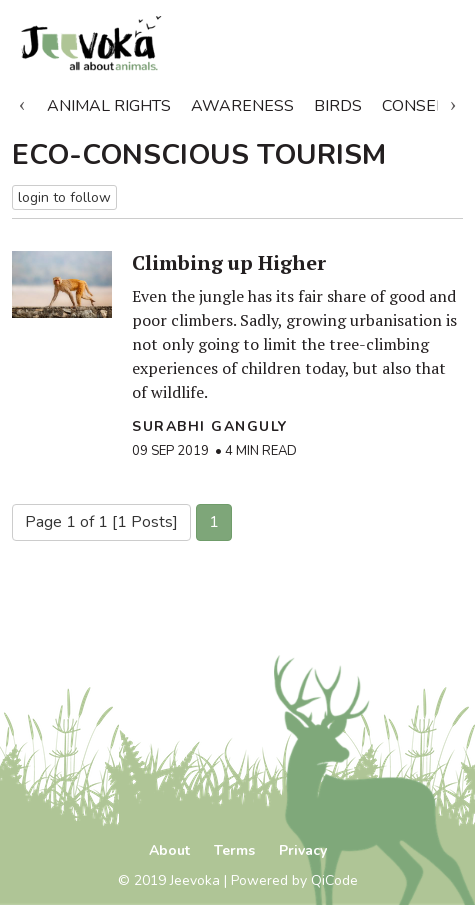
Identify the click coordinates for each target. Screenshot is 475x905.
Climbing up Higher (229, 262)
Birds (338, 106)
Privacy (303, 850)
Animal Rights (109, 106)
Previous (22, 102)
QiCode (334, 880)
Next (453, 102)
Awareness (242, 106)
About (169, 850)
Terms (234, 850)
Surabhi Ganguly (210, 426)
